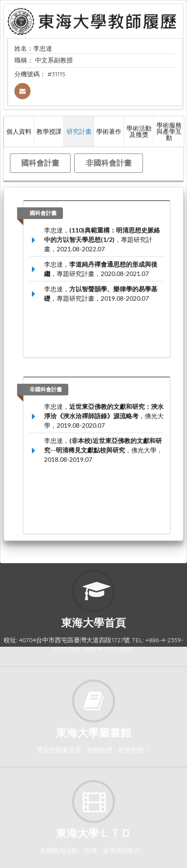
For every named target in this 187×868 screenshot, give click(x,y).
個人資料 (19, 131)
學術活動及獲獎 (139, 131)
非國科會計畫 (109, 163)
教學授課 (49, 131)
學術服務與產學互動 (169, 131)
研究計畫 (79, 131)
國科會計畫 (40, 163)
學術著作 (109, 131)
